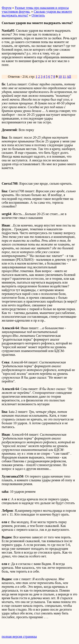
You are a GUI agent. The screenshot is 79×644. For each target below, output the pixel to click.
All (69, 77)
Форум (7, 8)
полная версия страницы (19, 636)
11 (64, 77)
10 (60, 77)
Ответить (38, 15)
